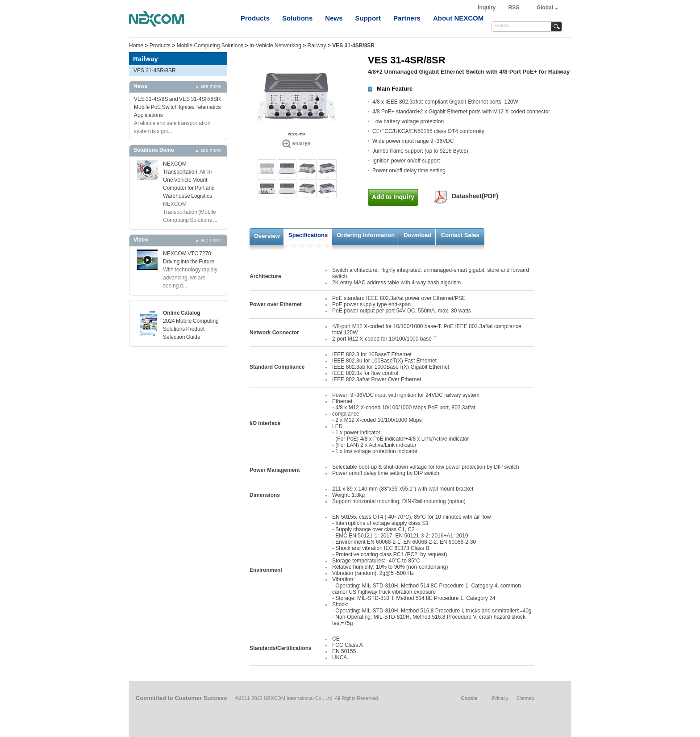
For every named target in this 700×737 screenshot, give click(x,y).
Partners (407, 18)
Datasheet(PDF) (475, 196)
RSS (514, 8)
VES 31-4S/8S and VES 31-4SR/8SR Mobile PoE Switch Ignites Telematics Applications (177, 107)
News (334, 18)
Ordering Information (366, 235)
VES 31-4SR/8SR (155, 71)
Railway (317, 46)
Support (368, 18)
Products (255, 18)
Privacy (500, 698)
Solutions (297, 18)
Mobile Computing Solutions (210, 46)
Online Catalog (182, 313)
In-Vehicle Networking (275, 46)
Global (545, 8)
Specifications (308, 235)
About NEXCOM (458, 18)
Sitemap (525, 698)
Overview (267, 236)
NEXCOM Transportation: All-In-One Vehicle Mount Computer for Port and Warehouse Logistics (189, 180)
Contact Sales (460, 235)
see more (211, 86)
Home (136, 46)
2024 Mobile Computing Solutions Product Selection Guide (191, 329)
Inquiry (487, 8)
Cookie (469, 698)
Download (417, 235)
